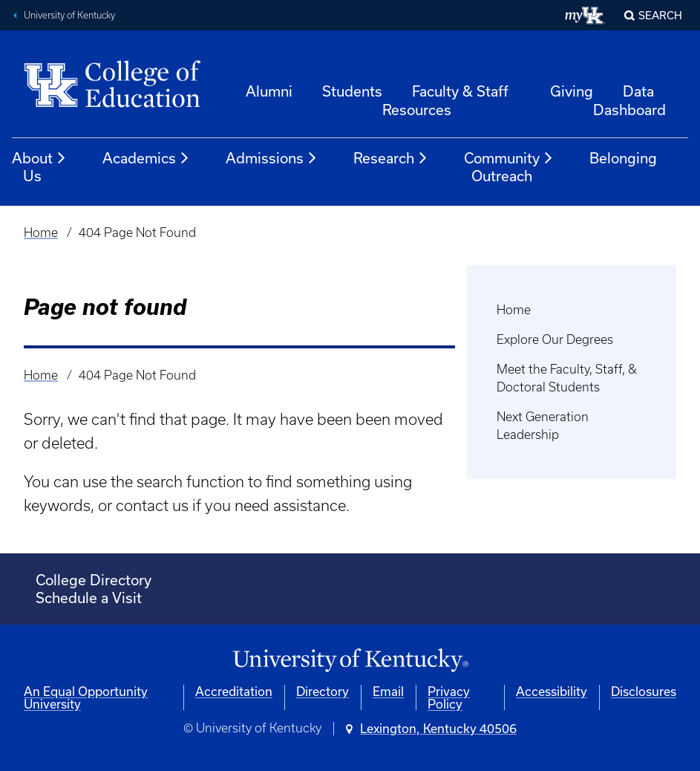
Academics (146, 158)
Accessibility (552, 691)
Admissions (272, 158)
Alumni (269, 91)
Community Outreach (509, 167)
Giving (572, 91)
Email (388, 691)
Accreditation (234, 691)
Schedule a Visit (89, 598)
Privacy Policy (449, 697)
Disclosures (644, 691)
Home (41, 232)
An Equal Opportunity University (86, 697)
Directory (323, 691)
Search (660, 15)
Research (391, 158)
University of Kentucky (69, 15)
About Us (39, 167)
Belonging (623, 158)
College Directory (94, 580)
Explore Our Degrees (555, 339)
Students (352, 91)
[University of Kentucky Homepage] (350, 661)
